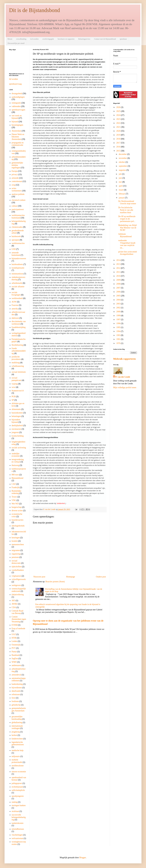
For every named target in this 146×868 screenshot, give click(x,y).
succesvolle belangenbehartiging (19, 817)
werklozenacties (18, 243)
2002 (119, 308)
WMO (14, 662)
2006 (119, 292)
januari (122, 198)
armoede (15, 178)
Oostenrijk (16, 645)
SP (13, 400)
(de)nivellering (18, 595)
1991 (119, 339)
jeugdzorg (16, 732)
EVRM (15, 625)
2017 (119, 143)
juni (121, 178)
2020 (119, 131)
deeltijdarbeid (17, 425)
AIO (13, 601)
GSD (14, 249)
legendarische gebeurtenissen (18, 743)
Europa (15, 171)
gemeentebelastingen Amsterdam (19, 709)
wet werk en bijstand (17, 117)
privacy (15, 174)
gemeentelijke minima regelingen (17, 165)
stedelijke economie (16, 455)
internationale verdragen (17, 727)
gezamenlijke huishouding (17, 718)
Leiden (14, 641)
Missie (10, 39)
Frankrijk (15, 487)
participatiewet (18, 209)
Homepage (71, 577)
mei (121, 182)
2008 (119, 284)
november (123, 158)
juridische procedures (16, 358)
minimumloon (17, 274)
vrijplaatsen (16, 576)
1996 (119, 323)
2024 (119, 115)
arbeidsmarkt (17, 283)
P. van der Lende (123, 377)
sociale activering (19, 448)
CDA (14, 607)
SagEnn (15, 658)
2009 (119, 280)
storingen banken (19, 805)
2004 (119, 300)
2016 (119, 147)
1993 (119, 335)
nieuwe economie (19, 772)
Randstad (15, 655)
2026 (119, 107)
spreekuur (123, 39)
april (121, 186)
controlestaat (17, 181)
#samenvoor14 (18, 391)
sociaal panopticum (16, 379)
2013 (119, 264)
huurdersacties (18, 520)
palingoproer (17, 783)
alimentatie (16, 409)
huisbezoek (16, 236)
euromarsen (16, 429)
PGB (14, 397)
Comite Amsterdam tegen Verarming (19, 619)
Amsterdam (16, 131)
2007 (119, 288)
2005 (119, 296)
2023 (119, 119)
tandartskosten (18, 823)
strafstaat (15, 811)
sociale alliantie (18, 287)
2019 (119, 135)
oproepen (15, 240)
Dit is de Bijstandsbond (34, 10)
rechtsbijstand (17, 787)
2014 (119, 260)
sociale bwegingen (16, 294)
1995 (119, 327)
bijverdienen (17, 688)
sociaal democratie (16, 562)
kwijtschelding (18, 436)
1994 (119, 331)
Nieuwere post (39, 577)
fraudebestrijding (19, 327)
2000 (119, 312)
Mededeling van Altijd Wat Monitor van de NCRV (127, 228)
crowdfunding (21, 39)
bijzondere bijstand (16, 421)
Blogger (83, 858)
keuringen (16, 538)
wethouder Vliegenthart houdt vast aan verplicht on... (127, 244)
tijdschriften (17, 567)
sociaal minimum (19, 372)
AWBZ (15, 604)
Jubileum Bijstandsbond (125, 235)
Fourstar (15, 305)
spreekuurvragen (18, 110)
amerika (15, 309)
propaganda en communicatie (18, 144)
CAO (14, 484)
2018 (119, 139)
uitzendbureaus (18, 829)
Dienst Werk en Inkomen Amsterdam (18, 137)
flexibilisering (17, 345)
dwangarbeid (17, 93)
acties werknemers (17, 190)
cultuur (15, 206)
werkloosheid (17, 298)
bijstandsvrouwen (19, 258)
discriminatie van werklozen (19, 323)
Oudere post (101, 577)
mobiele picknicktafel (17, 761)
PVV (14, 648)
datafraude (16, 691)
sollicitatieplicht (18, 790)
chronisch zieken (19, 200)
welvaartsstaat (17, 838)
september (123, 166)
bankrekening (17, 684)
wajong (15, 384)
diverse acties (17, 511)
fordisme (15, 701)
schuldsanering (18, 366)
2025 (119, 111)
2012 (119, 268)
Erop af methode (18, 628)
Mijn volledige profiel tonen (125, 387)
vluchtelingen (17, 835)
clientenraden (17, 227)
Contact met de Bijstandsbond (105, 39)
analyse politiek (18, 194)
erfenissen (16, 694)
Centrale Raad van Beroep (17, 612)
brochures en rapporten (66, 39)
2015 (119, 151)
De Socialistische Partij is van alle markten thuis (126, 210)
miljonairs (16, 756)
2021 (119, 127)
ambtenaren (16, 665)
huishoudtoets (17, 264)
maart (121, 190)
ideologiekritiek (18, 526)
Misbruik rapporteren (124, 359)
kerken (14, 735)
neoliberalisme (18, 766)
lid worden (13, 79)
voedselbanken (18, 570)
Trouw (14, 497)
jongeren (15, 432)
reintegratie (16, 103)
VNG (14, 500)
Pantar (14, 652)
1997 (119, 319)
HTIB (14, 638)
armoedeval (16, 675)
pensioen (15, 557)
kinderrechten (17, 739)
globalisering (17, 722)
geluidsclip (16, 705)
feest (14, 698)
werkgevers (16, 585)
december (123, 154)
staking (15, 802)
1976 (119, 343)
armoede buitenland (16, 254)
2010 (119, 276)
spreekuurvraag (15, 84)
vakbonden (16, 106)
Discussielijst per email (16, 43)
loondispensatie (18, 268)
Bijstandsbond (17, 478)
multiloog (16, 363)
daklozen (15, 318)
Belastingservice (84, 39)
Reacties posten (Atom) (55, 582)
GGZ (14, 634)
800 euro (15, 475)
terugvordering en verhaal (18, 461)
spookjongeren (18, 796)
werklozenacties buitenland (18, 217)
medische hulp (18, 750)
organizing (16, 554)
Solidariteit (61, 503)
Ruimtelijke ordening (16, 492)
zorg (13, 185)
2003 (119, 304)
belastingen (16, 416)
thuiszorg (15, 465)
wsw (14, 387)
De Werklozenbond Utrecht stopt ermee (127, 202)
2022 (119, 123)
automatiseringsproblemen (19, 679)
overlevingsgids (48, 39)
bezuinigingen (17, 125)
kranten (15, 541)
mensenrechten (18, 544)
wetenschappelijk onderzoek (19, 590)
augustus (123, 170)
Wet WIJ (15, 504)
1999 (119, 316)
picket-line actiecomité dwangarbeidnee (128, 253)
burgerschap (17, 507)
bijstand (15, 122)
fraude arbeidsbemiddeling (19, 351)
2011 (119, 272)
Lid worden (34, 39)
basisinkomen (17, 413)
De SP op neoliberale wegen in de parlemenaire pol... (127, 219)
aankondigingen (18, 97)
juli (120, 174)
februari (122, 194)
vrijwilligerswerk (19, 579)
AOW (14, 302)
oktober (122, 162)
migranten (16, 550)
